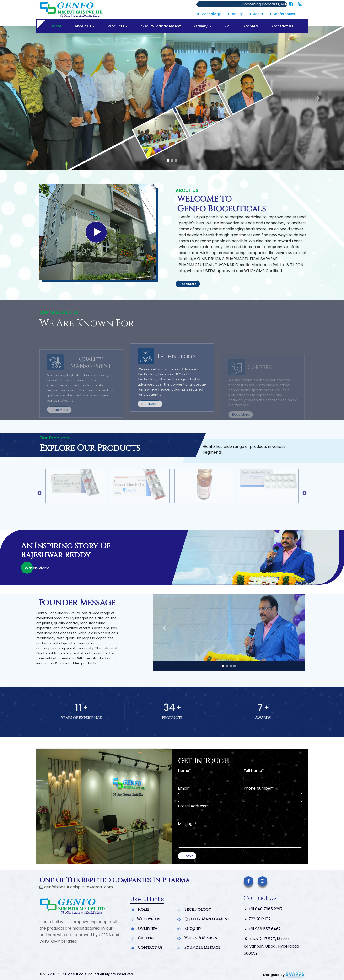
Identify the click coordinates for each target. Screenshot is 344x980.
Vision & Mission (197, 937)
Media (258, 14)
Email (184, 788)
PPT (228, 26)
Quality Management (161, 26)
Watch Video (37, 568)
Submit (187, 856)
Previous (39, 493)
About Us (84, 26)
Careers (252, 26)
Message (187, 824)
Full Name (254, 771)
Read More (188, 284)
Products (117, 26)
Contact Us (283, 26)
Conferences (284, 14)
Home (56, 26)
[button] (26, 98)
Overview (144, 928)
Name (185, 771)
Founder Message (199, 947)
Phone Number (259, 788)
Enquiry (236, 14)
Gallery (203, 26)
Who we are (146, 919)
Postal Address (193, 806)
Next (305, 493)
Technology (210, 14)
